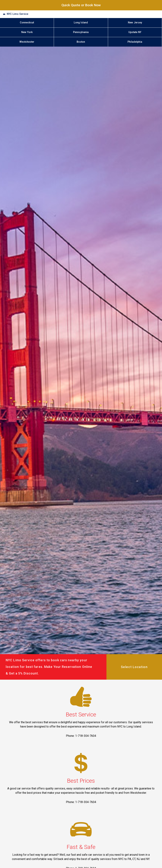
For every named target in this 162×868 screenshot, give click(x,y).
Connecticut (27, 23)
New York (27, 32)
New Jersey (135, 23)
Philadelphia (135, 42)
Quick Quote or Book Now (81, 5)
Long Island (81, 23)
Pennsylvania (81, 32)
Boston (81, 42)
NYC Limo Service (18, 14)
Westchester (27, 42)
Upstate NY (135, 32)
